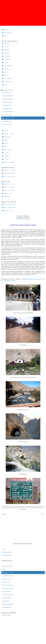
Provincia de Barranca (7, 96)
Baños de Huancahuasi (8, 604)
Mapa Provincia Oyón (7, 566)
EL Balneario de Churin (8, 576)
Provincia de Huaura (7, 115)
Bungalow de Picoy (7, 607)
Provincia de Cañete (7, 102)
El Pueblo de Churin (7, 579)
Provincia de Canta (7, 105)
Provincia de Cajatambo (8, 99)
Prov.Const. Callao (7, 124)
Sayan (4, 569)
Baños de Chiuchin (7, 598)
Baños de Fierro (6, 582)
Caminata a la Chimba (7, 595)
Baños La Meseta (6, 592)
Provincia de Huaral (7, 108)
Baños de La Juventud (7, 588)
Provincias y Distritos (7, 552)
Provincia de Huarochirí (8, 112)
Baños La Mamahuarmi (8, 585)
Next (43, 514)
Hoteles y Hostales (7, 615)
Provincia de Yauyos (7, 121)
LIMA (4, 549)
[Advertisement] (23, 13)
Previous (4, 514)
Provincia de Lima (6, 93)
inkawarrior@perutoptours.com (23, 219)
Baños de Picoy (6, 601)
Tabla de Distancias (7, 555)
